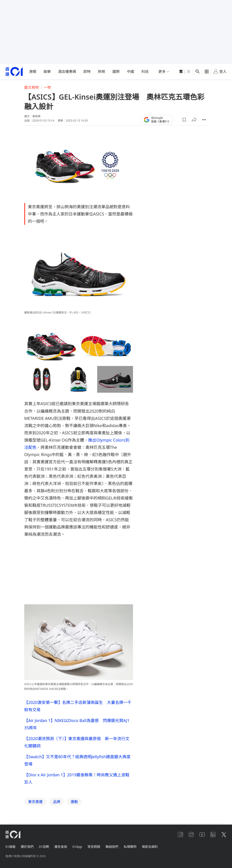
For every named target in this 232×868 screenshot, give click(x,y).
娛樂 (47, 72)
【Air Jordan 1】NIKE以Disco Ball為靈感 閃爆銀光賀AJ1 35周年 (77, 724)
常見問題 (94, 847)
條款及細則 (150, 847)
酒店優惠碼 (67, 72)
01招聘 (44, 847)
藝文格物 (31, 87)
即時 (87, 72)
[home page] (14, 72)
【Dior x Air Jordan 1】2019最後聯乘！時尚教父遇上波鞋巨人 (77, 778)
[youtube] (202, 835)
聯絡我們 (112, 847)
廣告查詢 (61, 847)
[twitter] (224, 835)
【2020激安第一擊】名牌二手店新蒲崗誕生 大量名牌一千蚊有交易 (78, 706)
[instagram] (191, 835)
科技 (145, 72)
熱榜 (101, 72)
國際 (116, 72)
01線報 (10, 847)
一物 (47, 87)
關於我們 (27, 847)
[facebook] (180, 835)
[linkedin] (213, 835)
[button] (184, 120)
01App (77, 847)
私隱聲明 (130, 847)
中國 (130, 72)
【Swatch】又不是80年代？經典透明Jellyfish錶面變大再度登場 (77, 760)
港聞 (33, 72)
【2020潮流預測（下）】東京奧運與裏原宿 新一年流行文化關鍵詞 (77, 742)
